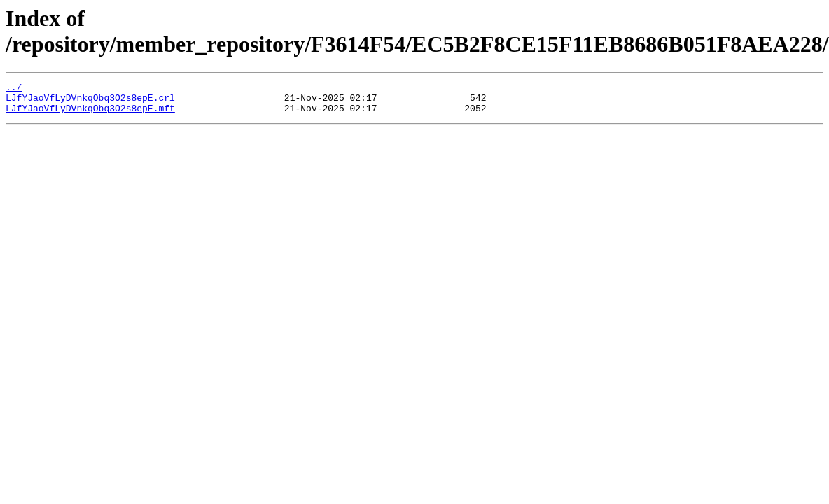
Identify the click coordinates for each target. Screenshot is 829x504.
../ (14, 89)
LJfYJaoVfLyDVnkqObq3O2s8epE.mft (90, 114)
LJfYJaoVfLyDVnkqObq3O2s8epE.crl (90, 101)
